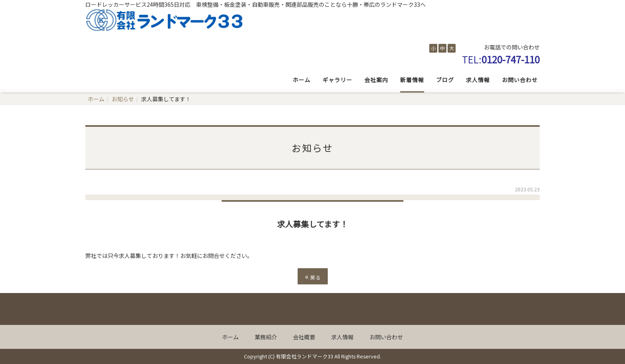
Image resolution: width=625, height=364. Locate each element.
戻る (313, 276)
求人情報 (478, 80)
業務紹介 (266, 337)
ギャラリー (337, 80)
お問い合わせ (520, 80)
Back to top (312, 309)
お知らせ (123, 99)
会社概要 (304, 337)
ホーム (302, 80)
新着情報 (412, 80)
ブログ (445, 80)
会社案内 (376, 80)
